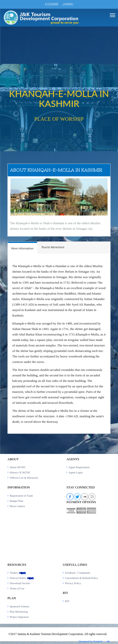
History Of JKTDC (20, 472)
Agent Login (76, 472)
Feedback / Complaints (78, 573)
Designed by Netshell (90, 641)
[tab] (22, 248)
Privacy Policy (73, 583)
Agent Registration (79, 467)
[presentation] (22, 248)
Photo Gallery (17, 506)
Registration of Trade (21, 496)
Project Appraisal (19, 617)
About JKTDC (18, 467)
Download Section (20, 583)
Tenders (18, 573)
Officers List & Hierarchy (24, 478)
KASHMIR (52, 4)
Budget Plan (16, 501)
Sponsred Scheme (20, 606)
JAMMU (68, 4)
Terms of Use (17, 588)
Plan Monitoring (19, 612)
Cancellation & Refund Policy (82, 578)
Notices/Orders (22, 578)
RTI (67, 601)
